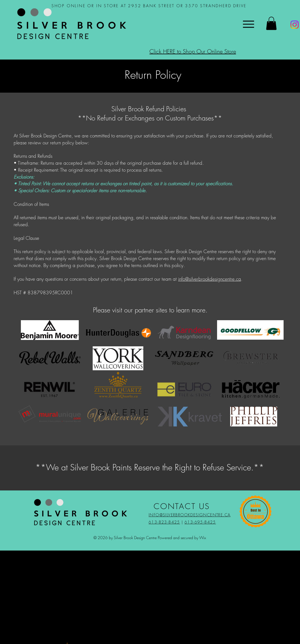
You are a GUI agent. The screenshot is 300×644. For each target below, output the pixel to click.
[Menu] (248, 24)
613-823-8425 (164, 522)
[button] (271, 23)
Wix (203, 538)
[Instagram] (295, 25)
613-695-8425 (200, 522)
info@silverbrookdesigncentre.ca (210, 279)
